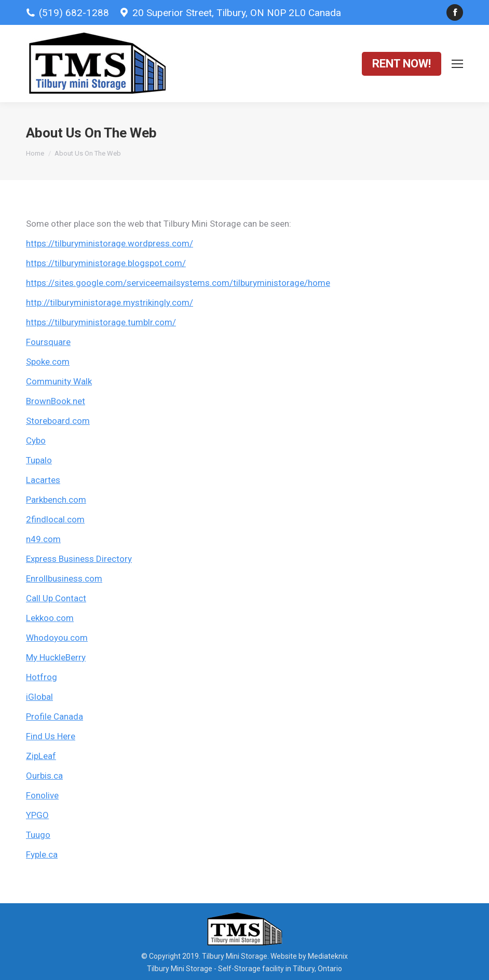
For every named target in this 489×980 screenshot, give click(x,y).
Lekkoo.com (50, 618)
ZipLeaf (41, 756)
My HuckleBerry (56, 657)
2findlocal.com (55, 519)
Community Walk (59, 381)
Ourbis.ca (44, 776)
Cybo (36, 440)
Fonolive (42, 795)
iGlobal (39, 697)
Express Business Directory (79, 559)
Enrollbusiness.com (64, 578)
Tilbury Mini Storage (180, 969)
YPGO (37, 815)
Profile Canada (55, 716)
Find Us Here (51, 736)
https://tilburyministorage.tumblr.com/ (101, 322)
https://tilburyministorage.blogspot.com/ (106, 263)
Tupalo (39, 460)
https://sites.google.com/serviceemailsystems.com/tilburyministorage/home (178, 283)
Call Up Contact (56, 598)
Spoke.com (48, 362)
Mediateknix (328, 956)
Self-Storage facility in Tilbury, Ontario (280, 969)
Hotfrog (42, 677)
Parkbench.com (56, 500)
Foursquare (48, 342)
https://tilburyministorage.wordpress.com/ (110, 243)
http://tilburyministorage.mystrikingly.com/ (110, 302)
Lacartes (43, 480)
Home (35, 153)
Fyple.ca (42, 854)
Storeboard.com (58, 421)
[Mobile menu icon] (457, 64)
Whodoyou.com (57, 638)
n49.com (43, 539)
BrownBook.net (56, 401)
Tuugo (38, 835)
